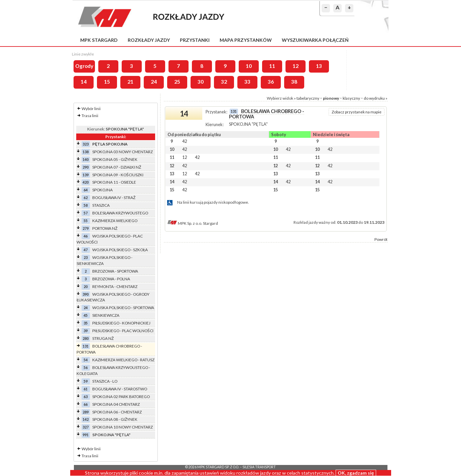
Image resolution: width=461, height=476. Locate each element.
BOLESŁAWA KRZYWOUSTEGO (120, 213)
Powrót (381, 239)
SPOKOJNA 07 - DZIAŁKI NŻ (117, 167)
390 (86, 294)
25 (177, 82)
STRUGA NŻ (103, 338)
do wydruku (374, 98)
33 (247, 82)
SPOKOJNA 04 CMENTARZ (116, 404)
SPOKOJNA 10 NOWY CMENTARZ (123, 427)
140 (86, 159)
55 (86, 221)
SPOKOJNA (102, 190)
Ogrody (84, 66)
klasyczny (351, 98)
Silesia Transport (259, 467)
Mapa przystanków (246, 40)
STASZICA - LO (105, 381)
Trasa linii (90, 116)
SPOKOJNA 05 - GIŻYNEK (115, 159)
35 (86, 323)
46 (86, 236)
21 (130, 82)
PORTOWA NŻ (105, 228)
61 (86, 389)
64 (86, 190)
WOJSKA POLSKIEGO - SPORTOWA (123, 308)
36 (271, 82)
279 (86, 228)
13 (319, 66)
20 (86, 287)
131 (86, 346)
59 (86, 381)
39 (86, 331)
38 (294, 82)
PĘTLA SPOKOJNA (110, 144)
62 (86, 198)
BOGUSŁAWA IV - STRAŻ (114, 198)
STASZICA (101, 205)
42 (185, 141)
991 (86, 435)
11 (272, 66)
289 (86, 412)
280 (86, 338)
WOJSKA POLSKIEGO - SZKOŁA (120, 250)
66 (86, 404)
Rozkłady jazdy (149, 40)
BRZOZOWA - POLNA (111, 279)
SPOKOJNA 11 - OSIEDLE (114, 182)
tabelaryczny (308, 98)
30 (201, 82)
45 (86, 315)
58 (86, 205)
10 (249, 66)
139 (86, 175)
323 (86, 144)
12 (296, 66)
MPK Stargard (99, 40)
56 (86, 367)
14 (84, 82)
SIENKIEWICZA (106, 315)
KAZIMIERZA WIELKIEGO (115, 221)
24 (154, 82)
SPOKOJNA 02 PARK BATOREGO (121, 397)
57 (86, 213)
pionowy (331, 98)
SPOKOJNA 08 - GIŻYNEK (115, 419)
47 (86, 250)
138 (86, 152)
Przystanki (195, 40)
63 (86, 397)
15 (107, 82)
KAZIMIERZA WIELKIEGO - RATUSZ (123, 360)
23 (86, 257)
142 (86, 419)
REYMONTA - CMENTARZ (115, 287)
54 (86, 360)
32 (224, 82)
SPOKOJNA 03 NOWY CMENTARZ (123, 152)
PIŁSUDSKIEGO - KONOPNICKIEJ (121, 323)
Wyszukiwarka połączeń (315, 40)
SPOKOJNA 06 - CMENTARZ (117, 412)
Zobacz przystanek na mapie (357, 112)
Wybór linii (91, 109)
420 (86, 182)
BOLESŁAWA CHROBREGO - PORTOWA (267, 114)
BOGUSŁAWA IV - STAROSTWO (120, 389)
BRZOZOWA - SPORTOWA (115, 271)
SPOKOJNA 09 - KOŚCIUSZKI (118, 175)
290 (86, 167)
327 (86, 427)
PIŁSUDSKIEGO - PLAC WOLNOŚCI (123, 331)
